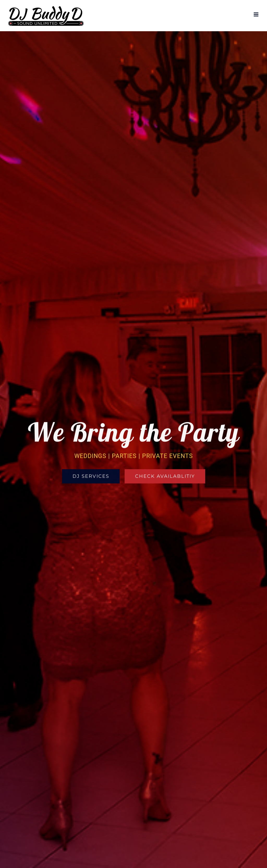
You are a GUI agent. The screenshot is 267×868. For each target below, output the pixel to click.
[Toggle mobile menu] (256, 14)
